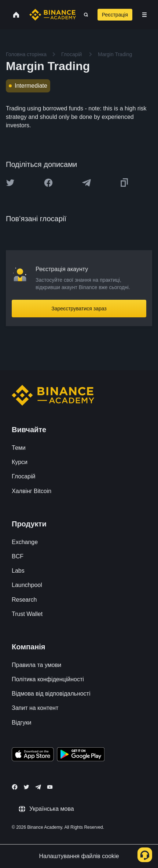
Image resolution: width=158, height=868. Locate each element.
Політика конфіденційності (48, 679)
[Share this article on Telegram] (87, 183)
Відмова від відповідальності (51, 694)
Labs (18, 571)
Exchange (25, 542)
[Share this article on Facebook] (48, 183)
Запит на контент (35, 708)
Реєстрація (115, 15)
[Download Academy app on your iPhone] (33, 755)
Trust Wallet (27, 614)
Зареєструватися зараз (79, 309)
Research (24, 600)
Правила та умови (36, 665)
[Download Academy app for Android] (81, 755)
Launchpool (27, 585)
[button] (144, 15)
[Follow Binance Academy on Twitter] (26, 787)
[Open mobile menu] (144, 15)
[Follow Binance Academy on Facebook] (15, 787)
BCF (18, 556)
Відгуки (21, 723)
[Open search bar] (84, 15)
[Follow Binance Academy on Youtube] (50, 787)
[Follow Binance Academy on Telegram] (38, 787)
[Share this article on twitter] (10, 183)
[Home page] (53, 15)
